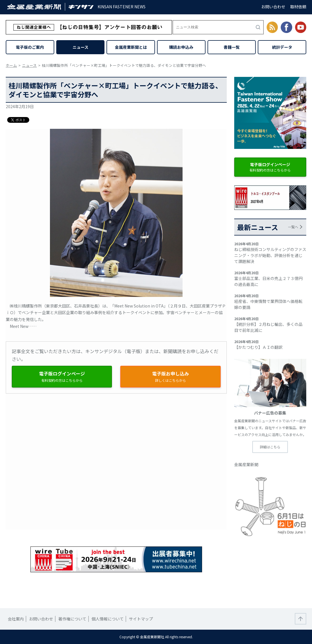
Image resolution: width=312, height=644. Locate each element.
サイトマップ (141, 619)
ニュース (81, 47)
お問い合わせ (273, 7)
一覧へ (293, 227)
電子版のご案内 (30, 47)
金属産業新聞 (246, 464)
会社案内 (16, 619)
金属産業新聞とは (131, 47)
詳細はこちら (270, 447)
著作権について (72, 619)
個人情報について (108, 619)
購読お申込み (181, 47)
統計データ (282, 47)
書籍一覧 (232, 47)
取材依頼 (298, 7)
